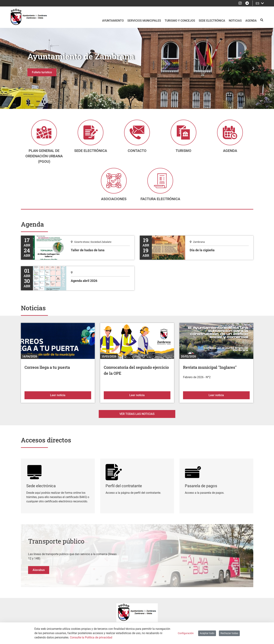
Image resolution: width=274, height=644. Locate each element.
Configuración (186, 633)
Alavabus (39, 573)
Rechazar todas (229, 633)
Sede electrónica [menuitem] (212, 21)
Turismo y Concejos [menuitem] (180, 21)
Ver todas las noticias (137, 417)
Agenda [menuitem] (251, 21)
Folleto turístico (42, 72)
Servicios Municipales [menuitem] (144, 21)
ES (260, 3)
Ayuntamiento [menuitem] (113, 21)
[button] (21, 68)
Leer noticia (71, 398)
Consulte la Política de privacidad (91, 637)
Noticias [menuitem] (235, 21)
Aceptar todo (207, 633)
